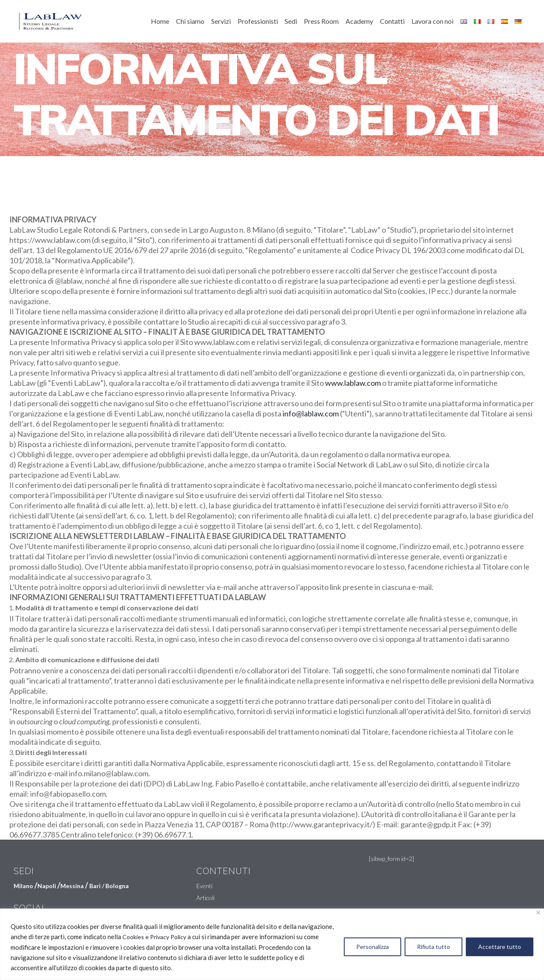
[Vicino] (538, 913)
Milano (23, 886)
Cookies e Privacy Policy (154, 937)
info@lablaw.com (311, 413)
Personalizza (373, 947)
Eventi (204, 886)
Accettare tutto (500, 947)
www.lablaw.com (353, 383)
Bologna (117, 886)
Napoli (47, 886)
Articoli (205, 898)
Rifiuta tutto (433, 947)
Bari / (97, 886)
